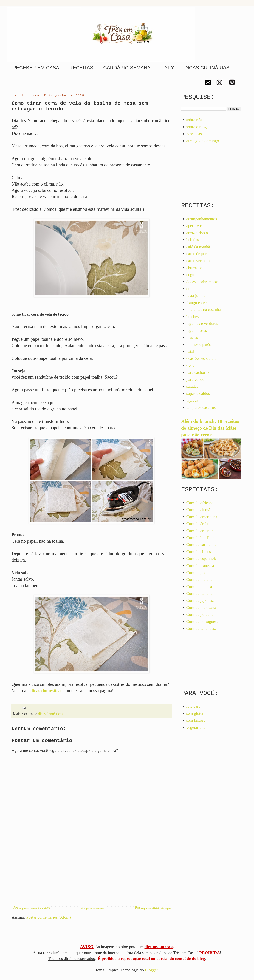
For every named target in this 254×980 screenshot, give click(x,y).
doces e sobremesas (202, 282)
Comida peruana (200, 614)
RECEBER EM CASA (36, 68)
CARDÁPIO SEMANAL (128, 68)
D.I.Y (169, 68)
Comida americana (202, 517)
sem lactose (196, 720)
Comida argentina (201, 531)
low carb (193, 706)
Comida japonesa (201, 600)
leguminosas (197, 330)
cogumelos (195, 275)
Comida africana (200, 503)
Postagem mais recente (31, 907)
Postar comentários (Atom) (49, 917)
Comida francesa (200, 566)
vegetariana (196, 727)
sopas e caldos (198, 393)
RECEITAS (81, 68)
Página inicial (92, 907)
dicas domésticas (50, 714)
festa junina (196, 295)
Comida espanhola (202, 558)
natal (190, 351)
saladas (192, 386)
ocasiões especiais (201, 358)
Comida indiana (199, 579)
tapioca (192, 400)
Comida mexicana (201, 607)
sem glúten (195, 713)
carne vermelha (199, 261)
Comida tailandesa (202, 628)
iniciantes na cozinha (204, 309)
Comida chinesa (200, 552)
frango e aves (197, 303)
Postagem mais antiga (153, 907)
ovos (190, 365)
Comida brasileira (201, 538)
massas (192, 337)
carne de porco (198, 254)
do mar (192, 289)
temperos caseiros (201, 407)
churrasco (194, 268)
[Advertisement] (92, 870)
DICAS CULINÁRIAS (207, 68)
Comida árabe (198, 524)
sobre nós (194, 120)
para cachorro (198, 372)
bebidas (193, 240)
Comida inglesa (199, 586)
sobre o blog (197, 127)
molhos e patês (199, 344)
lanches (193, 317)
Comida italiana (199, 593)
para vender (196, 379)
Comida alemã (198, 510)
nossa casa (195, 134)
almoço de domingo (203, 141)
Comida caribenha (201, 544)
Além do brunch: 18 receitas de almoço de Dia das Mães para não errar (210, 428)
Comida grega (198, 572)
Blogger (151, 970)
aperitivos (195, 226)
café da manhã (198, 247)
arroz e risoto (197, 233)
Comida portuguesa (202, 621)
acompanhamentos (202, 219)
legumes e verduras (202, 323)
